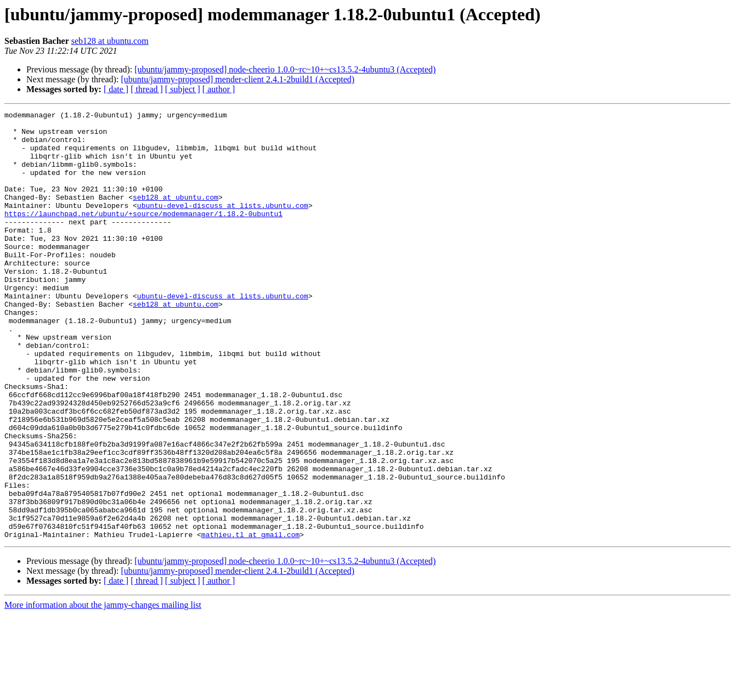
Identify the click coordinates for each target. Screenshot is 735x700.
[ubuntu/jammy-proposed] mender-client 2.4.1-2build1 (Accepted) (238, 79)
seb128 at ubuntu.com (110, 41)
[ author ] (219, 89)
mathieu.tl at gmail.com (250, 620)
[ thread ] (147, 89)
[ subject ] (183, 89)
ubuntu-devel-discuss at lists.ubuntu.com (223, 225)
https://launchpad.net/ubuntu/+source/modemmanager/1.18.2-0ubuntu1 (143, 235)
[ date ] (116, 89)
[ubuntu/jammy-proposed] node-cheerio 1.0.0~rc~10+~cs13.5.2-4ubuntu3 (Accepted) (285, 69)
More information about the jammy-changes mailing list (103, 690)
